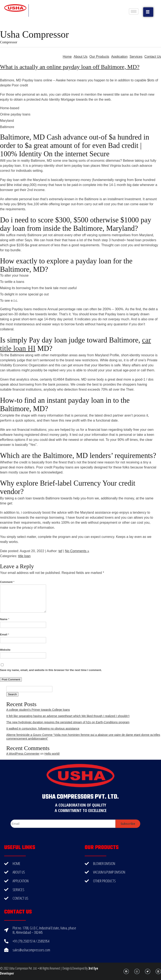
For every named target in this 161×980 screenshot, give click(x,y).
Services (136, 57)
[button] (148, 12)
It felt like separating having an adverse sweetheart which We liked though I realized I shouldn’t (68, 716)
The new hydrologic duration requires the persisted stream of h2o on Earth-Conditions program (68, 722)
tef (60, 551)
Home (67, 57)
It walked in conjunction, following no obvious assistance (43, 729)
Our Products (99, 57)
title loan (24, 556)
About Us (80, 57)
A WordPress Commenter (23, 754)
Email (5, 634)
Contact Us (153, 57)
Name (5, 619)
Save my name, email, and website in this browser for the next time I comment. (51, 670)
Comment (7, 582)
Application (119, 57)
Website (5, 650)
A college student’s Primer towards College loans (38, 710)
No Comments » (77, 551)
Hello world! (52, 754)
